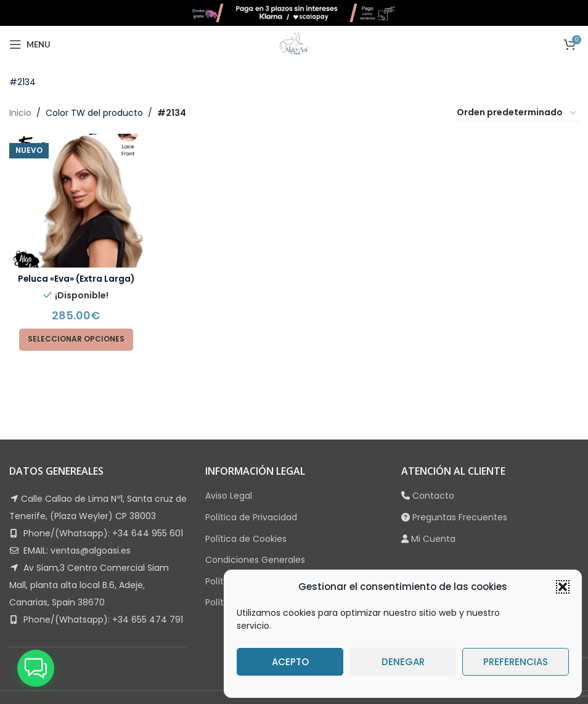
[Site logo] (294, 12)
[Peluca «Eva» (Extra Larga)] (76, 200)
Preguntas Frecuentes (460, 517)
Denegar (403, 662)
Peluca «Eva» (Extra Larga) (76, 278)
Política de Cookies (246, 539)
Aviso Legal (229, 496)
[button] (563, 587)
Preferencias (516, 662)
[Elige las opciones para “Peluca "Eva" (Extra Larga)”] (76, 339)
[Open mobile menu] (30, 44)
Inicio (20, 113)
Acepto (290, 662)
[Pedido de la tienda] (517, 113)
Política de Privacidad (251, 517)
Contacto (433, 496)
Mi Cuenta (433, 539)
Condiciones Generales (255, 560)
